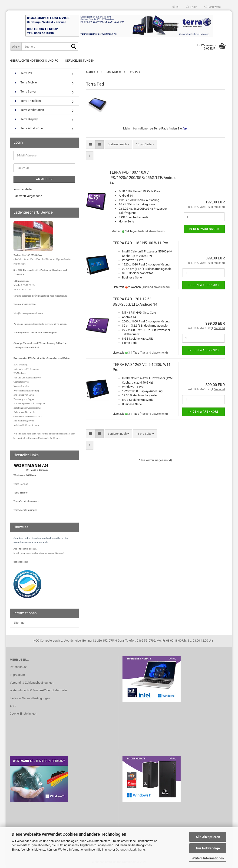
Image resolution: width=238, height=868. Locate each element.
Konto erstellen (23, 189)
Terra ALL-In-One (28, 128)
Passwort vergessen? (28, 196)
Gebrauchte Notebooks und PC (34, 61)
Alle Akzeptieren (208, 837)
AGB (13, 706)
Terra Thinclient (27, 101)
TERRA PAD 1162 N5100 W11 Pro (140, 243)
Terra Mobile (25, 83)
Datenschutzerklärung (130, 850)
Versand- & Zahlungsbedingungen (32, 683)
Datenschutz (18, 667)
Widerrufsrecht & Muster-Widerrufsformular (38, 690)
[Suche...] (16, 46)
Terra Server (25, 92)
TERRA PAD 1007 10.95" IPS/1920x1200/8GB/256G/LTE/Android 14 (143, 178)
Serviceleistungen (80, 61)
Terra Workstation (29, 110)
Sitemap (19, 623)
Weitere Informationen (208, 858)
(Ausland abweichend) (150, 231)
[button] (176, 7)
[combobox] (118, 144)
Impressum (17, 675)
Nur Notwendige (208, 848)
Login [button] (192, 7)
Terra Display (26, 119)
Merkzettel (213, 7)
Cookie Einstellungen (23, 714)
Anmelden (44, 179)
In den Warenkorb (204, 229)
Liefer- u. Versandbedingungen (30, 698)
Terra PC (23, 73)
